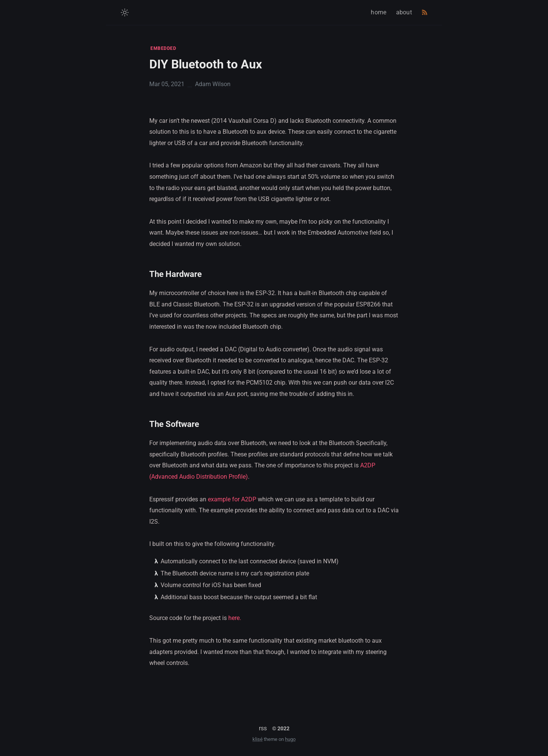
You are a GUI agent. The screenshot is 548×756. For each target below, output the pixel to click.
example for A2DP (232, 499)
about (404, 12)
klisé (258, 739)
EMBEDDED (163, 48)
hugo (290, 739)
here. (235, 618)
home (378, 12)
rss (263, 728)
